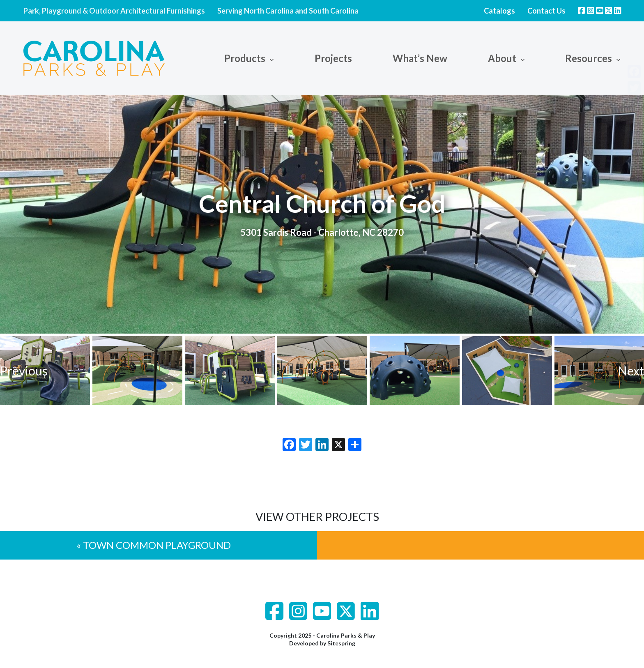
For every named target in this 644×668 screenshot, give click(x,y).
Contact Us (546, 11)
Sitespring (341, 643)
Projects (333, 58)
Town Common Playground (157, 545)
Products (245, 58)
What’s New (420, 58)
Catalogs (499, 11)
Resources (589, 58)
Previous (24, 371)
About (502, 58)
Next (631, 371)
